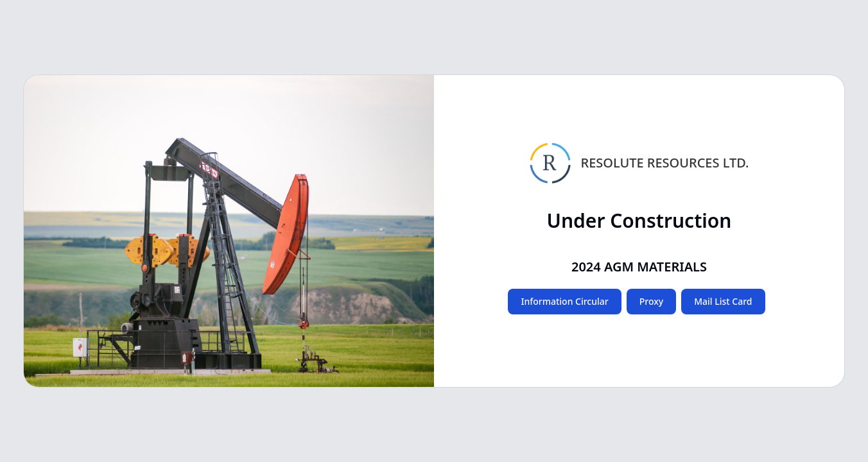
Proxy (651, 301)
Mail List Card (723, 301)
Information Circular (564, 301)
